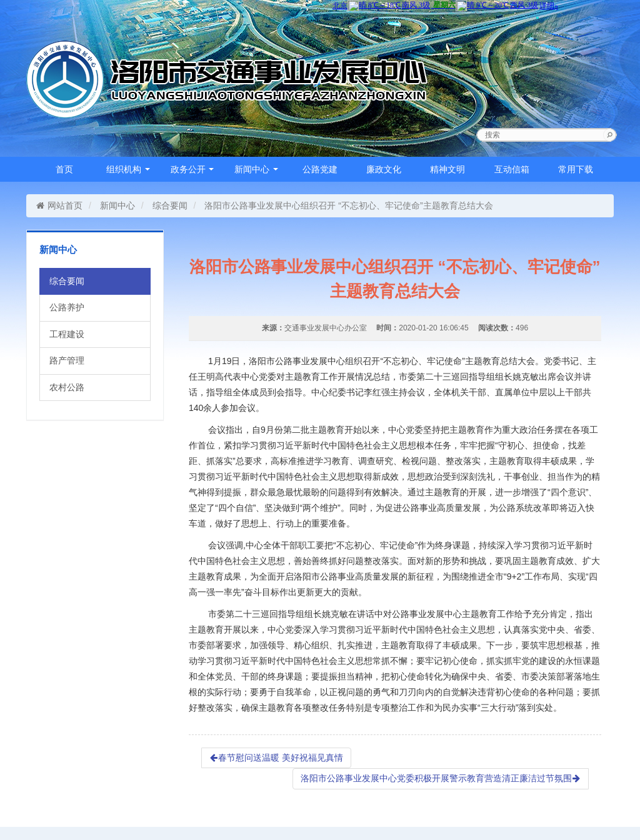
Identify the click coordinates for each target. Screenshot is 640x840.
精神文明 (447, 169)
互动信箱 (512, 169)
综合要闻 (170, 205)
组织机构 (128, 169)
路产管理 (67, 360)
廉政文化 (384, 169)
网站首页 (59, 205)
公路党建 (320, 169)
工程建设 (67, 334)
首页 (64, 169)
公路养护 (67, 307)
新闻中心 (256, 169)
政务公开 (192, 169)
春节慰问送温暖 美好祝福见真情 (276, 758)
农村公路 (67, 387)
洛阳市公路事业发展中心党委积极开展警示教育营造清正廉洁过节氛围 (441, 778)
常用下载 (576, 169)
